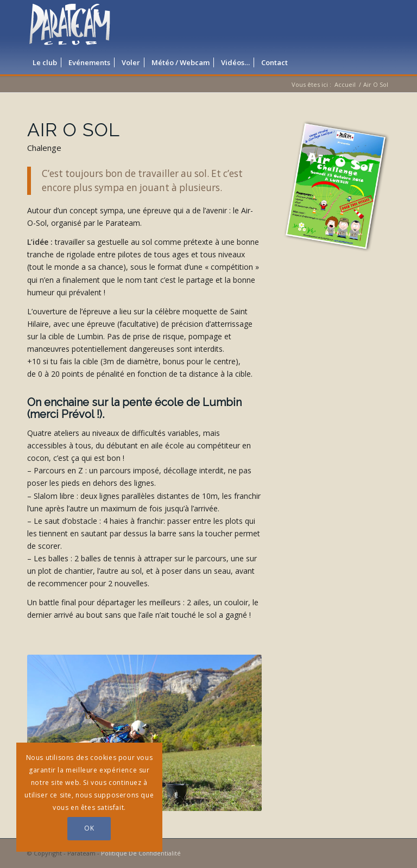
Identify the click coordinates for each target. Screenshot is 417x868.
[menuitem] (45, 62)
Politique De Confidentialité (141, 853)
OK (89, 828)
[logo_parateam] (70, 24)
